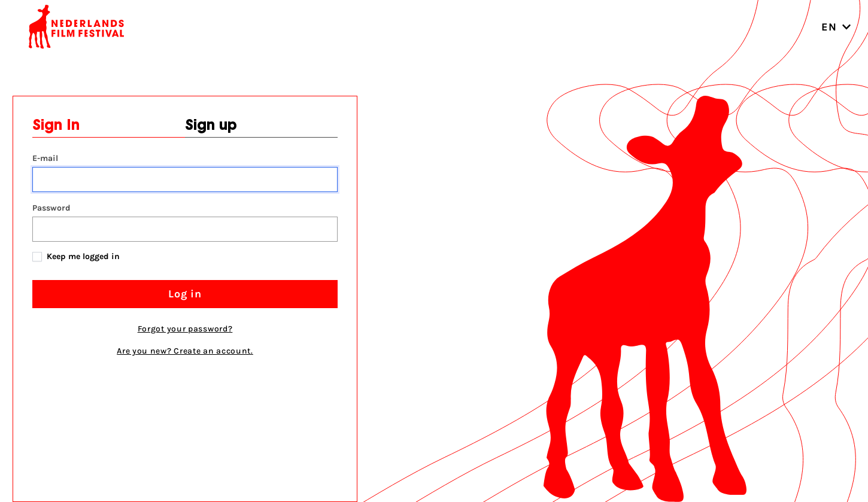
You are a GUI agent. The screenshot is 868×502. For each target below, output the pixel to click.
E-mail (45, 158)
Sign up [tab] (211, 126)
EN (836, 27)
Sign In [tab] (56, 126)
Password (51, 208)
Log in (185, 294)
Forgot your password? (185, 329)
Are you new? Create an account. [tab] (185, 351)
